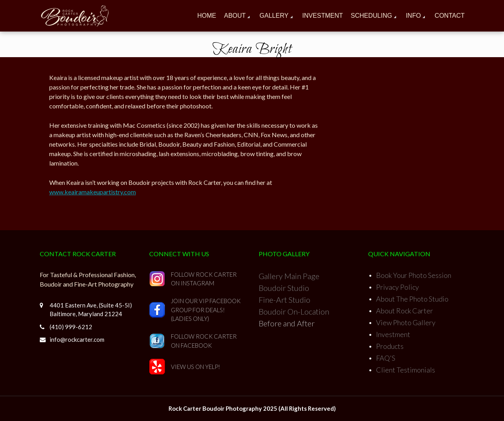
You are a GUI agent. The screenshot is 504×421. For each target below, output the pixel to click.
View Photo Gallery (406, 322)
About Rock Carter (405, 311)
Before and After (287, 323)
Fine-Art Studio (284, 300)
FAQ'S (386, 358)
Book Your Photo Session (414, 275)
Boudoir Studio (284, 288)
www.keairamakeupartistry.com (93, 192)
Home (207, 16)
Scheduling (372, 16)
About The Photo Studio (412, 299)
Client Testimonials (406, 370)
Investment (323, 16)
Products (390, 346)
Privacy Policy (397, 287)
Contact (450, 16)
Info (413, 16)
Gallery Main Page (289, 276)
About (235, 16)
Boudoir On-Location (294, 311)
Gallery (274, 16)
